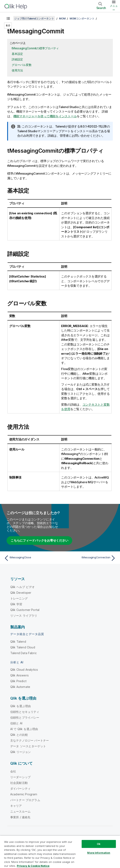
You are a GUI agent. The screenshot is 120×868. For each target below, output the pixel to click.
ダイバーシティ (20, 788)
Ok (99, 844)
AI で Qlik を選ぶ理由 (24, 729)
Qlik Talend (18, 642)
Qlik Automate (20, 687)
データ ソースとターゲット (28, 746)
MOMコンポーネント (82, 18)
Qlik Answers (19, 675)
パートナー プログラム (25, 800)
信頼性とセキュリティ (25, 712)
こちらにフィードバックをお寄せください (39, 540)
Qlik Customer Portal (25, 610)
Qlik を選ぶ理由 (21, 706)
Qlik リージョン (21, 752)
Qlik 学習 (16, 604)
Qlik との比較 (19, 735)
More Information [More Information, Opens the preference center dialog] (99, 853)
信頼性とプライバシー (25, 717)
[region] (60, 852)
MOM (62, 18)
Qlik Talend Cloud (23, 647)
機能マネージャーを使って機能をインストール (45, 116)
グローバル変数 (22, 65)
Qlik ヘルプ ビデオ (22, 587)
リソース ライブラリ (24, 616)
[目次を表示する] (8, 18)
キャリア (16, 806)
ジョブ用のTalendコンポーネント (34, 18)
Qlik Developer (21, 593)
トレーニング (19, 598)
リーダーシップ (20, 777)
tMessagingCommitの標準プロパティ (35, 48)
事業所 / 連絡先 (20, 817)
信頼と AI (16, 723)
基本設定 (17, 54)
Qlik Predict (18, 681)
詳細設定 (17, 59)
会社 (13, 771)
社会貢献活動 (19, 783)
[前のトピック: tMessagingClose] (31, 558)
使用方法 (17, 70)
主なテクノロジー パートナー (30, 740)
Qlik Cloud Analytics (24, 670)
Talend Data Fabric (23, 653)
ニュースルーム (20, 811)
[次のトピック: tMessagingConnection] (89, 558)
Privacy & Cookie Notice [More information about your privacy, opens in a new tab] (33, 866)
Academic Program (24, 794)
